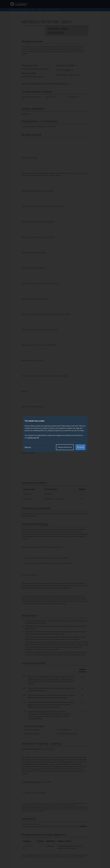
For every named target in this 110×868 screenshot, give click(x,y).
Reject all (28, 447)
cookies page (33, 438)
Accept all (80, 447)
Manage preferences (65, 447)
